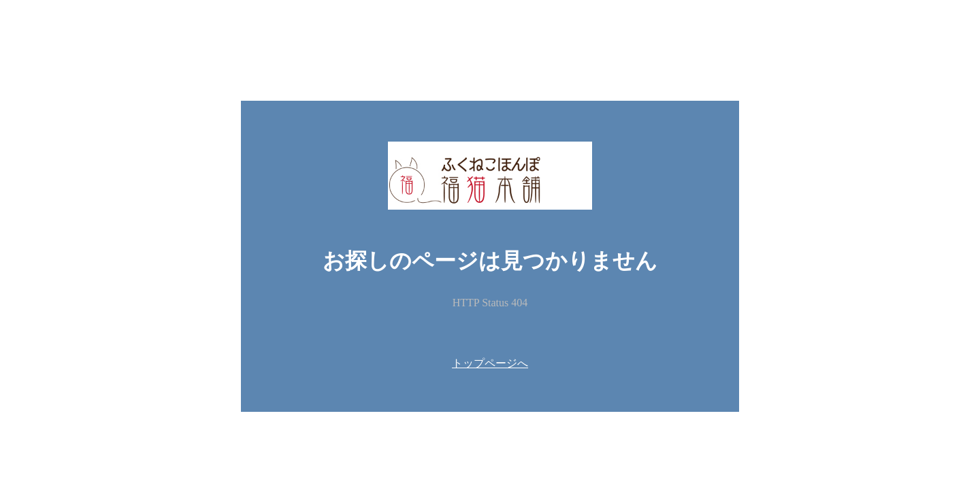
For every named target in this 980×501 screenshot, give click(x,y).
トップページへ (490, 363)
